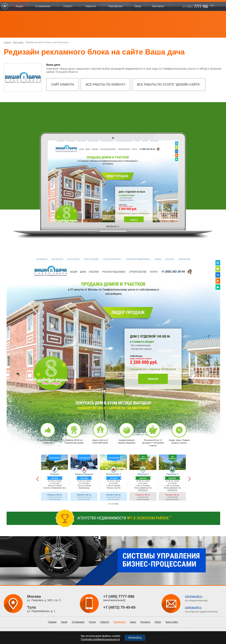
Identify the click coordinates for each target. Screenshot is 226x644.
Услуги (92, 622)
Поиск (158, 622)
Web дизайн (18, 42)
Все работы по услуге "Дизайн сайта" (169, 85)
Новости (105, 622)
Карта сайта (172, 622)
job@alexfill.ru (193, 608)
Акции (64, 622)
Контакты (145, 622)
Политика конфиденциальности (100, 639)
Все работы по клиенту (105, 85)
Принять (135, 638)
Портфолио (120, 622)
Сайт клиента (63, 85)
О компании (78, 622)
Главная (7, 42)
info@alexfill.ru (194, 596)
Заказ (133, 622)
